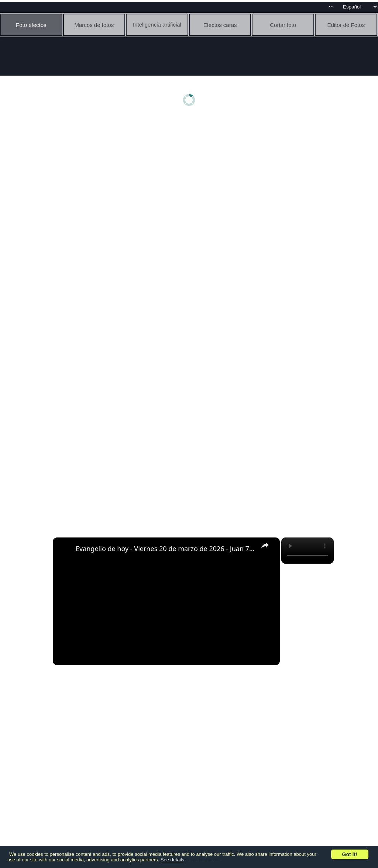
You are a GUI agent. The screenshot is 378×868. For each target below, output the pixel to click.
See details (172, 860)
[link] (65, 549)
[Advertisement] (191, 176)
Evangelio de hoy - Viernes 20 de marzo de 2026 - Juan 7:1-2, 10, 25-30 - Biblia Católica (165, 549)
